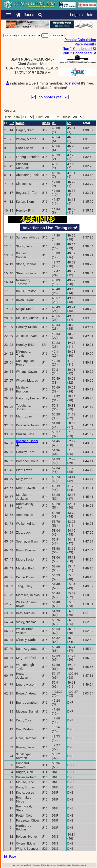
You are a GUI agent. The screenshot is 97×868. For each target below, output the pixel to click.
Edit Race (10, 857)
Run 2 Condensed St (79, 53)
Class (46, 123)
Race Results (85, 44)
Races (29, 15)
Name (20, 123)
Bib (12, 123)
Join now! (72, 83)
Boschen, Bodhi (27, 441)
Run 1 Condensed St (79, 49)
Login (75, 15)
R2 (69, 123)
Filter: (19, 117)
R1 (54, 123)
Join (89, 15)
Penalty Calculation (80, 40)
